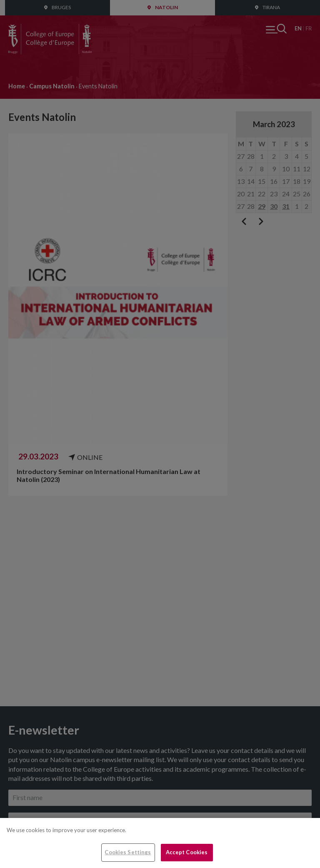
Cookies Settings (128, 852)
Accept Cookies (187, 852)
